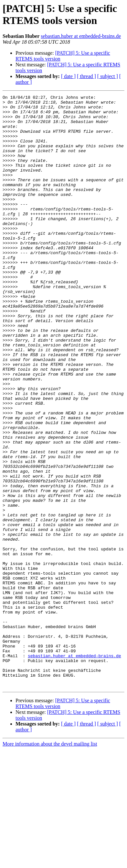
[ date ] (68, 76)
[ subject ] (108, 76)
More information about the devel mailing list (50, 862)
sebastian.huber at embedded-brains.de (81, 36)
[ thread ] (86, 76)
